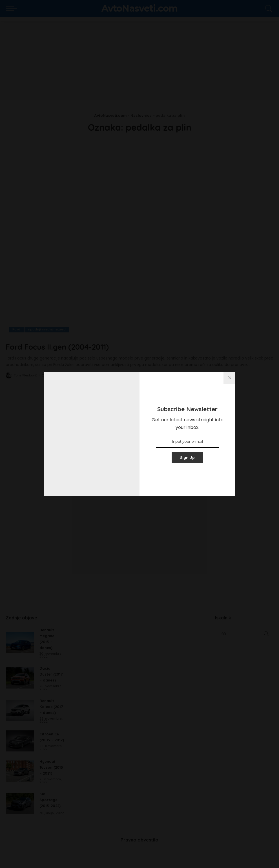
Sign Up (188, 458)
